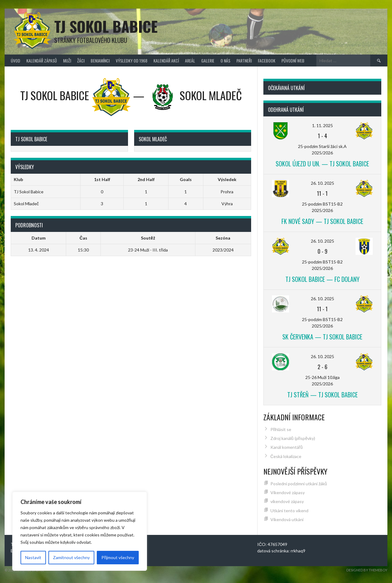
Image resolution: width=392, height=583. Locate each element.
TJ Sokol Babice (106, 26)
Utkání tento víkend (289, 511)
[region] (80, 531)
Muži (67, 61)
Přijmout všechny (118, 557)
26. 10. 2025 (322, 183)
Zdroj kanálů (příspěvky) (293, 438)
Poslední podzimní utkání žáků (299, 484)
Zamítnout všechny (71, 557)
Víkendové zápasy (288, 492)
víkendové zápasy (287, 501)
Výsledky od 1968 (132, 61)
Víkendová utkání (287, 519)
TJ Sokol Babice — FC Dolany (322, 279)
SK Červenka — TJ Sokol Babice (322, 337)
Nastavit (33, 557)
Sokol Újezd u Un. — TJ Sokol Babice (322, 164)
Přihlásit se (281, 429)
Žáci (81, 61)
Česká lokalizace (286, 456)
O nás (225, 61)
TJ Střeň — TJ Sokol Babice (322, 395)
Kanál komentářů (286, 447)
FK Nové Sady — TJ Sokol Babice (322, 221)
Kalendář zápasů (42, 61)
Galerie (208, 61)
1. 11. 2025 (322, 125)
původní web (293, 61)
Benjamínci (100, 61)
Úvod (15, 61)
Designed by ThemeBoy (367, 570)
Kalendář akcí (166, 61)
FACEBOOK (267, 61)
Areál (190, 61)
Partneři (244, 61)
